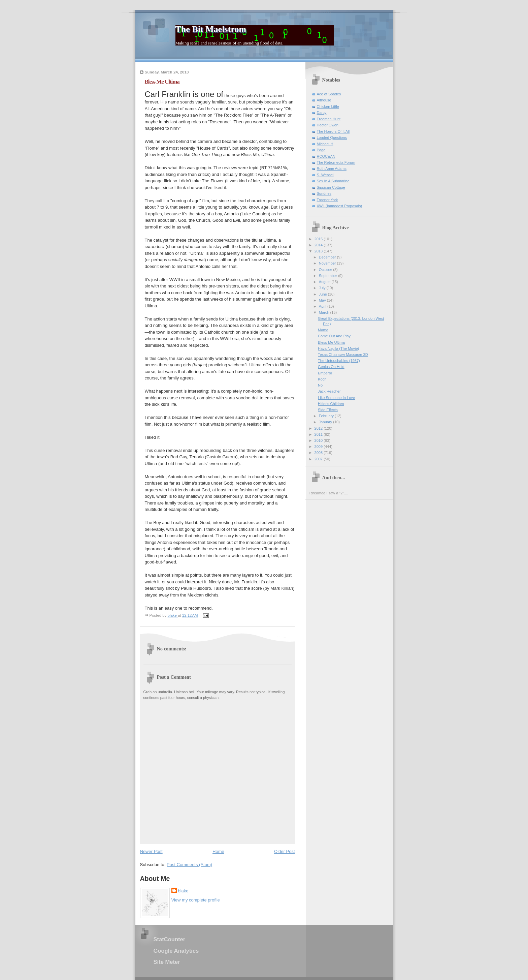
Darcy (322, 113)
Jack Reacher (329, 391)
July (323, 288)
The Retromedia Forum (336, 162)
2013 (319, 251)
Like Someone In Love (336, 398)
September (328, 276)
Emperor (325, 373)
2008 (319, 453)
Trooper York (327, 200)
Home (218, 851)
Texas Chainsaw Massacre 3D (343, 355)
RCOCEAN (326, 156)
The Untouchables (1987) (339, 361)
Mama (323, 330)
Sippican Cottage (331, 187)
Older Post (284, 851)
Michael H (325, 144)
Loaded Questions (332, 137)
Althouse (324, 100)
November (328, 263)
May (323, 300)
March (325, 312)
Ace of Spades (329, 94)
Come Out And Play (334, 336)
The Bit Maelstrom (211, 29)
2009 (319, 447)
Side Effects (328, 410)
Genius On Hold (331, 367)
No (320, 385)
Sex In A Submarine (333, 181)
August (325, 282)
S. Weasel (325, 175)
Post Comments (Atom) (189, 865)
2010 (319, 440)
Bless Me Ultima (331, 342)
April (323, 306)
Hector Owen (328, 125)
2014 (319, 245)
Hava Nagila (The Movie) (338, 348)
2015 (319, 239)
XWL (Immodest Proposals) (340, 206)
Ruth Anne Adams (332, 169)
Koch (322, 379)
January (326, 422)
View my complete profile (196, 900)
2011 (319, 434)
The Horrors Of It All (333, 131)
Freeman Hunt (329, 119)
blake (183, 891)
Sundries (324, 193)
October (326, 270)
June (323, 294)
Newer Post (151, 851)
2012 (319, 428)
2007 (319, 459)
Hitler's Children (331, 404)
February (327, 416)
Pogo (321, 150)
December (328, 257)
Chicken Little (328, 106)
